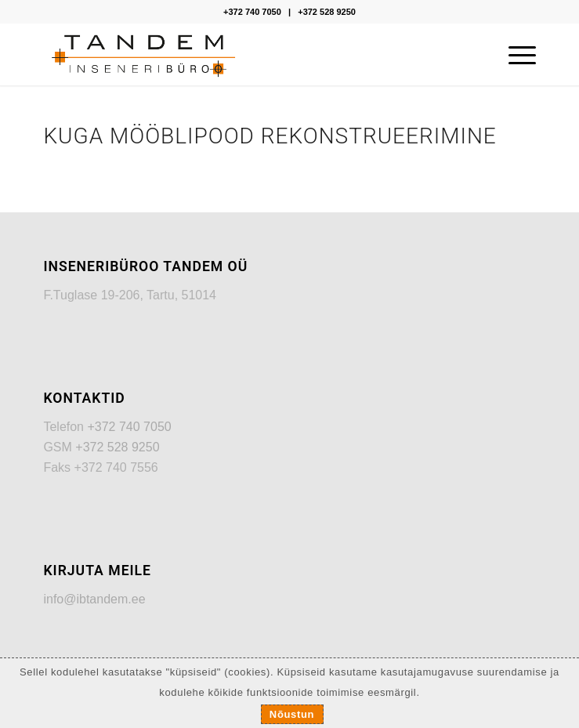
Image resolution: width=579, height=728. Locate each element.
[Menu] (514, 54)
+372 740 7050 (252, 12)
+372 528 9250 (327, 12)
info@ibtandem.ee (94, 599)
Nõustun (292, 714)
